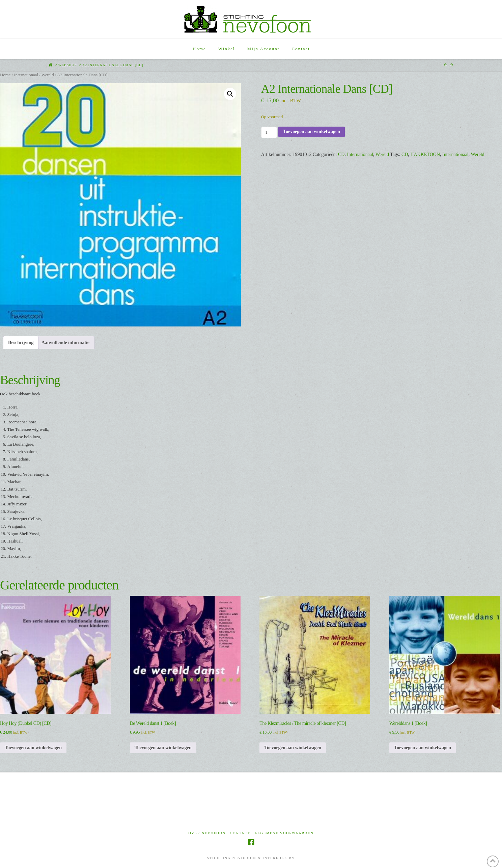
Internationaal (26, 75)
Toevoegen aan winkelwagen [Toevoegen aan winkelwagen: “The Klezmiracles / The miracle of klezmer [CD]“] (293, 748)
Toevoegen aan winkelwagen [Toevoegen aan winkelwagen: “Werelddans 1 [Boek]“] (423, 748)
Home (5, 75)
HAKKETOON (425, 154)
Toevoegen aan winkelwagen (312, 131)
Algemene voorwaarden (284, 833)
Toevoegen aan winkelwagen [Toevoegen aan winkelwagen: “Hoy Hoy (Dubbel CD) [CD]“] (33, 748)
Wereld (48, 75)
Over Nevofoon (207, 833)
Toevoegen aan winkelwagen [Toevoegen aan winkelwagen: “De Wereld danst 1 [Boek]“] (163, 748)
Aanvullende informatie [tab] (65, 343)
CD (341, 154)
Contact (240, 833)
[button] (230, 94)
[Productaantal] (269, 132)
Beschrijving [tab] (21, 343)
